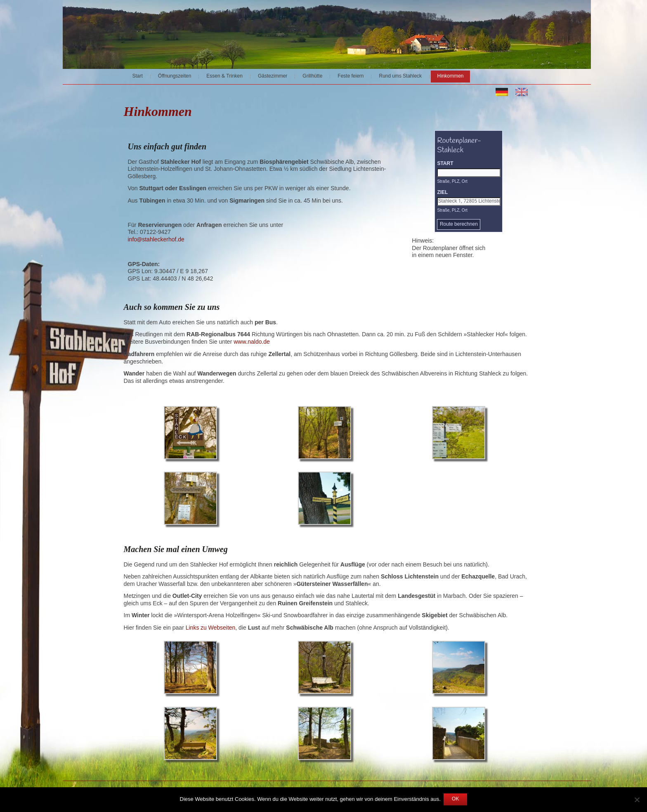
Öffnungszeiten (175, 76)
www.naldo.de (252, 342)
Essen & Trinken (224, 76)
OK (455, 799)
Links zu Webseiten (211, 628)
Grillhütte (312, 76)
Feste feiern (351, 76)
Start (138, 76)
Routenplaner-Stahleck (459, 150)
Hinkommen (450, 76)
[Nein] (637, 800)
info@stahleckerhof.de (156, 240)
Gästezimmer (273, 76)
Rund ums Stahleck (400, 76)
